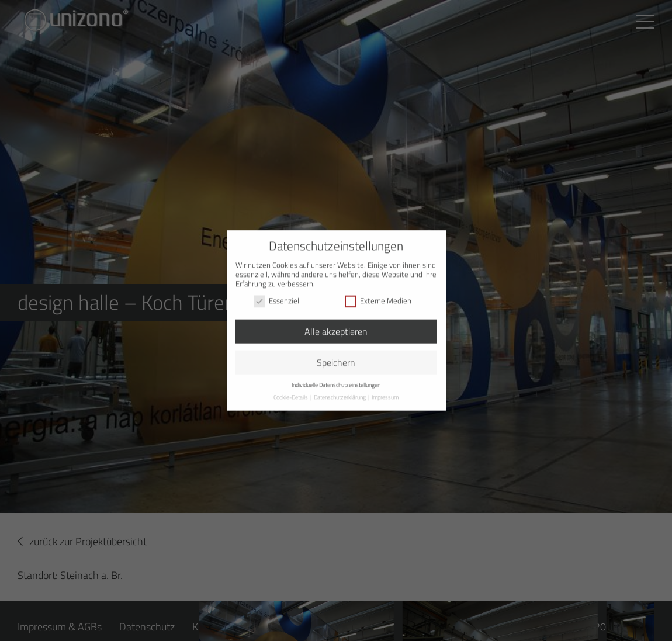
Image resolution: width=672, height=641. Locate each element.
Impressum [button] (385, 392)
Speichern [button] (336, 357)
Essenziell (277, 296)
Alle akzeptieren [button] (336, 326)
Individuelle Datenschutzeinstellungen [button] (336, 380)
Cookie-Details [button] (291, 392)
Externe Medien (378, 296)
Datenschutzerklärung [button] (340, 392)
